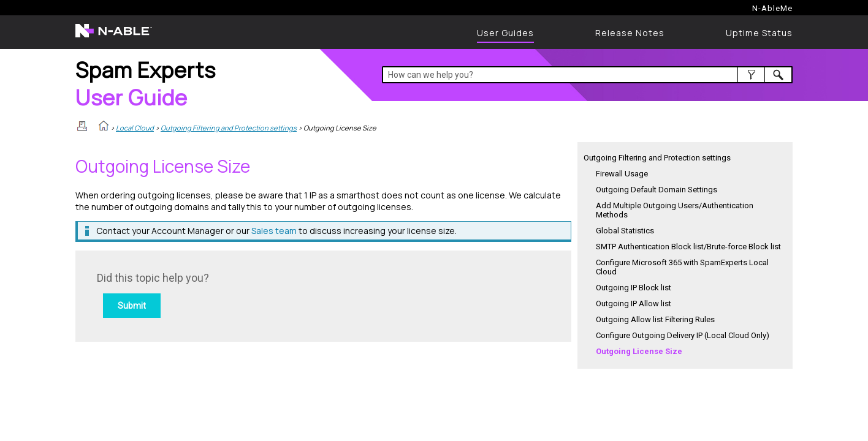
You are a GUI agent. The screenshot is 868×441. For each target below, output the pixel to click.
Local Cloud (135, 128)
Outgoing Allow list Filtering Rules (655, 319)
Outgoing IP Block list (634, 288)
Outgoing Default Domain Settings (657, 190)
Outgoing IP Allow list (634, 303)
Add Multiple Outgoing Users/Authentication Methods (675, 210)
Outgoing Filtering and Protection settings (229, 128)
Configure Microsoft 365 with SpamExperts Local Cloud (682, 267)
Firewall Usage (622, 174)
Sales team (274, 231)
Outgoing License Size (639, 351)
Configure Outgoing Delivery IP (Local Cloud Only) (683, 335)
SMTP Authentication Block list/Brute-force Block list (688, 247)
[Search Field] (588, 75)
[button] (751, 75)
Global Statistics (625, 231)
